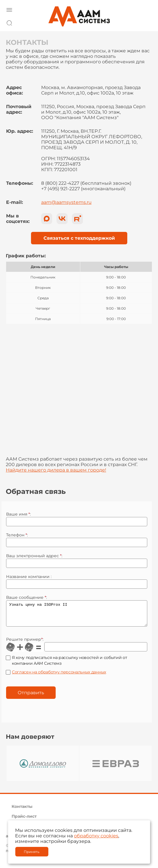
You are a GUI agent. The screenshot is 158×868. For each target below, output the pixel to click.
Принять (32, 852)
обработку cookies (96, 836)
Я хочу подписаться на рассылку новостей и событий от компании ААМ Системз (69, 665)
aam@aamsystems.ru (66, 202)
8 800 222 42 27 (146, 22)
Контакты (22, 811)
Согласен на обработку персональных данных (59, 676)
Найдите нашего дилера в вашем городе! (56, 470)
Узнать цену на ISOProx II (77, 616)
